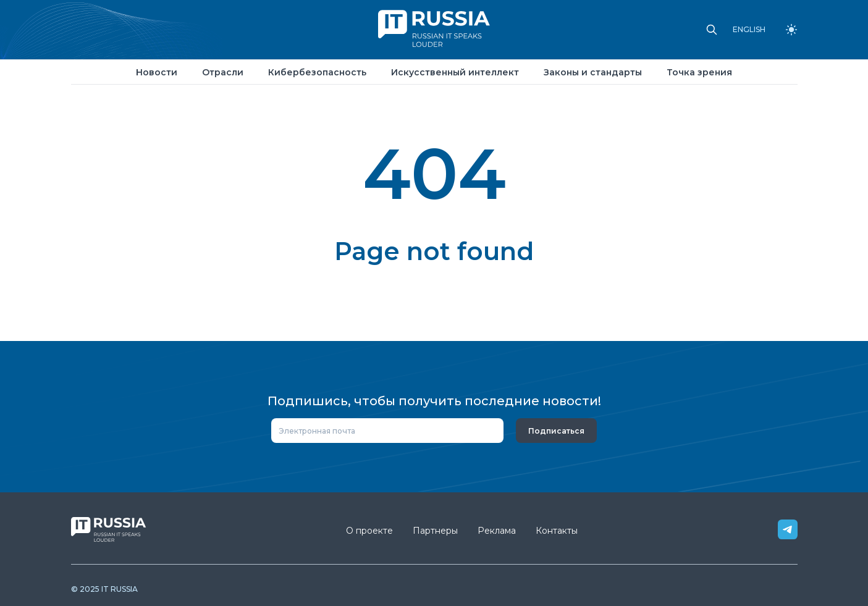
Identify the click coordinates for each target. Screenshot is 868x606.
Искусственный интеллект (455, 72)
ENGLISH (749, 30)
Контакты (557, 531)
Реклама (497, 531)
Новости (157, 72)
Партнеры (435, 531)
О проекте (369, 531)
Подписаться (556, 431)
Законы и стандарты (593, 72)
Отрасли (223, 72)
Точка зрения (699, 72)
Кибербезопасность (317, 72)
